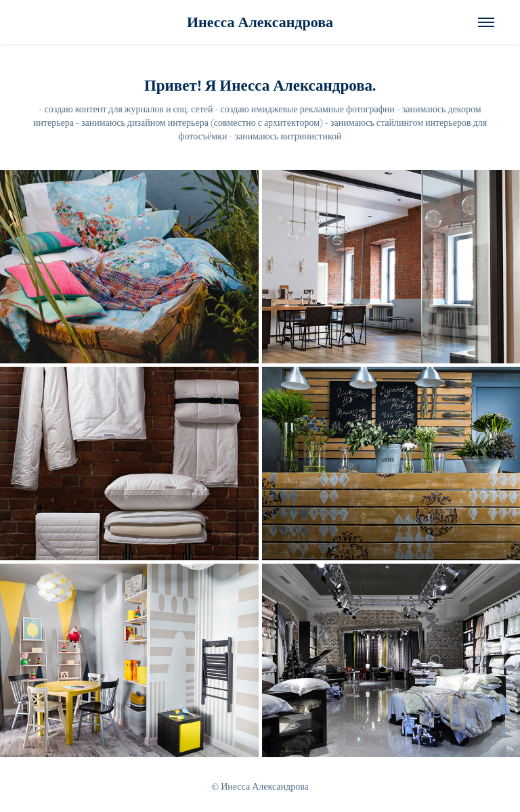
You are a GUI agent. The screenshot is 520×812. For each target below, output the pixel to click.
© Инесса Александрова (260, 786)
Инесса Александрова (260, 22)
